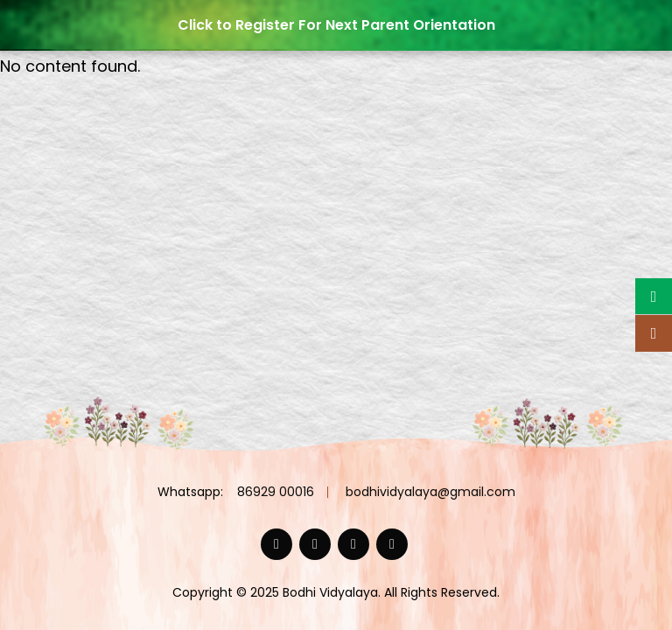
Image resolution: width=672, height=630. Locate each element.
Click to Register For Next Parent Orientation (336, 25)
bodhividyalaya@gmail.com (430, 492)
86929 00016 (276, 492)
